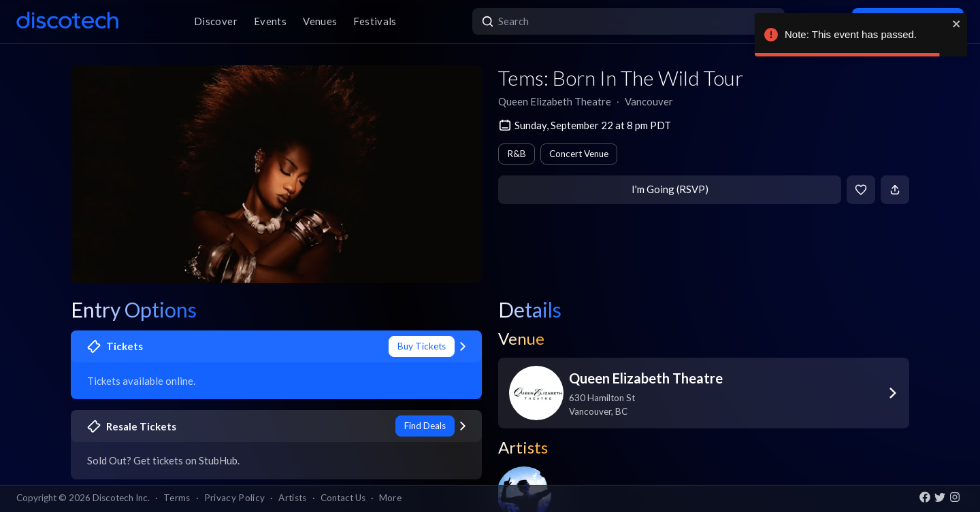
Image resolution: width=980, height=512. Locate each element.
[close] (957, 24)
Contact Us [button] (343, 498)
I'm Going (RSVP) (670, 189)
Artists (292, 498)
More (390, 498)
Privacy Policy (235, 498)
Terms (177, 498)
